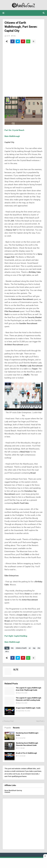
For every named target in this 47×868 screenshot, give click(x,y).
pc (30, 648)
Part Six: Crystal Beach (14, 130)
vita (39, 648)
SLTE (8, 36)
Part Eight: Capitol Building (16, 636)
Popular (8, 728)
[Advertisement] (23, 70)
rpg (34, 648)
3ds (14, 36)
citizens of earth (21, 648)
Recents (16, 728)
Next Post (40, 721)
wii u (7, 651)
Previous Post (9, 721)
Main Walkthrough (12, 136)
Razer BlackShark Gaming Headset (13, 791)
